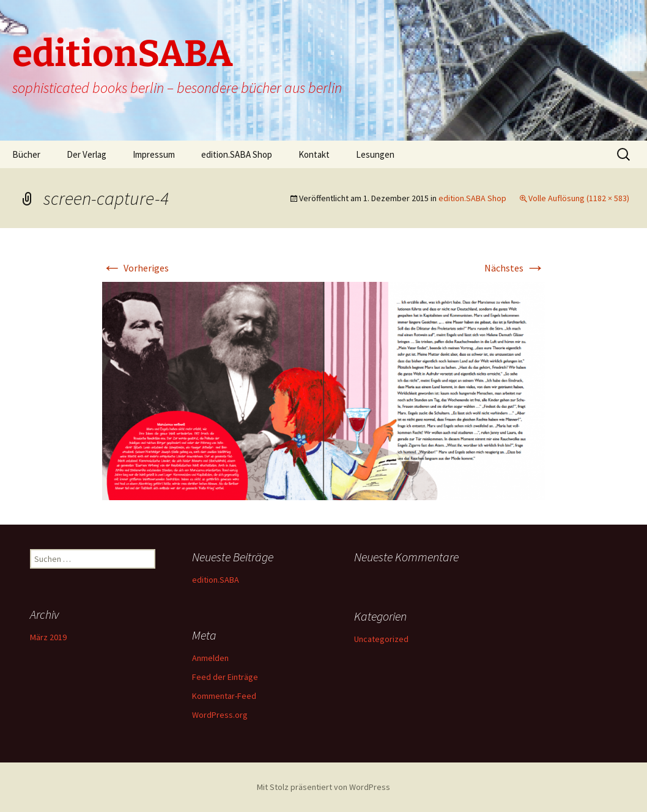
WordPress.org (220, 715)
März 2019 (48, 637)
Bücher (26, 154)
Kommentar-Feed (224, 696)
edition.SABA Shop (237, 154)
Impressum (154, 154)
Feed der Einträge (225, 677)
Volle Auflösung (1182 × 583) (579, 198)
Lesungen (375, 154)
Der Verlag (87, 154)
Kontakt (314, 154)
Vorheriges (135, 268)
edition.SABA (216, 580)
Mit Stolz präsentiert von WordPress (323, 787)
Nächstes (515, 268)
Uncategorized (381, 639)
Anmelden (210, 658)
